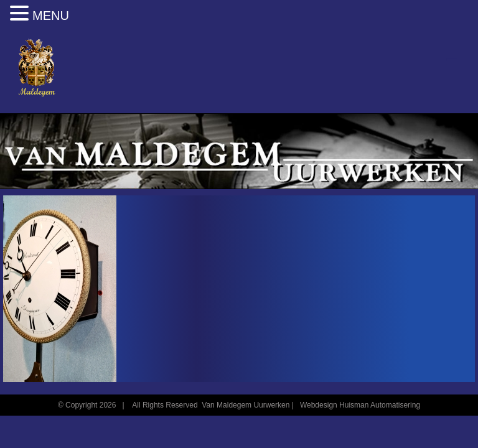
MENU (51, 16)
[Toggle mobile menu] (453, 64)
